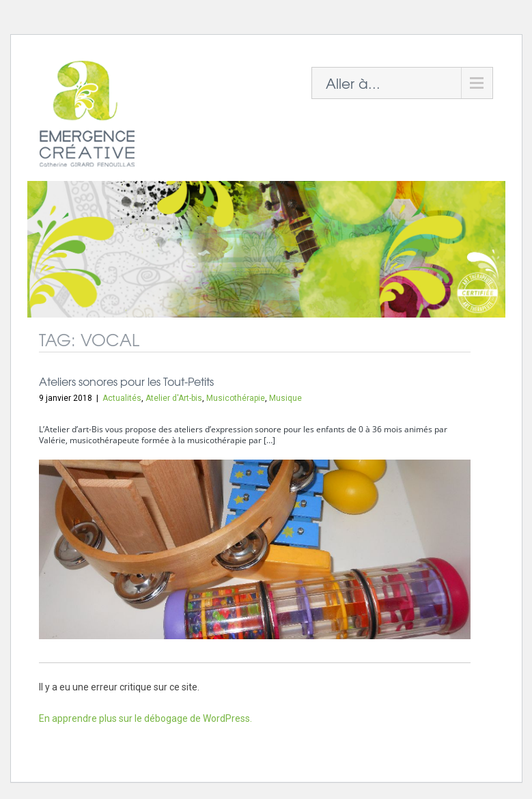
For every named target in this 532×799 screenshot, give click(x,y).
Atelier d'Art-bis (174, 398)
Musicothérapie (236, 398)
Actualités (122, 398)
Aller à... (353, 83)
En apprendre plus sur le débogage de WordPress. (145, 718)
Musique (285, 398)
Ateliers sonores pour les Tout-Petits (126, 381)
